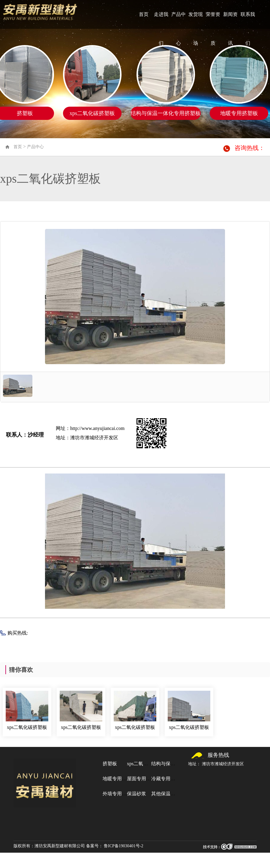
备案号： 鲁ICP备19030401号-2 (115, 846)
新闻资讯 (230, 29)
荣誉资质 (213, 29)
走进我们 (161, 29)
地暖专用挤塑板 (119, 779)
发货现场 (196, 29)
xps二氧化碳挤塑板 (27, 727)
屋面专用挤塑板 (144, 779)
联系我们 (248, 29)
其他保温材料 (166, 794)
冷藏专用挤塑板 (168, 779)
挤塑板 (110, 764)
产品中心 (178, 29)
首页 (144, 14)
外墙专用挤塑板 (119, 794)
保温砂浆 (136, 794)
